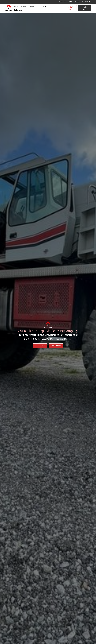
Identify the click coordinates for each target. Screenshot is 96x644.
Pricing (77, 2)
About (16, 6)
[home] (9, 8)
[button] (44, 6)
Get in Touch (85, 8)
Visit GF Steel (86, 2)
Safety (71, 2)
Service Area (63, 2)
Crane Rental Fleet (29, 6)
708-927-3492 (70, 8)
